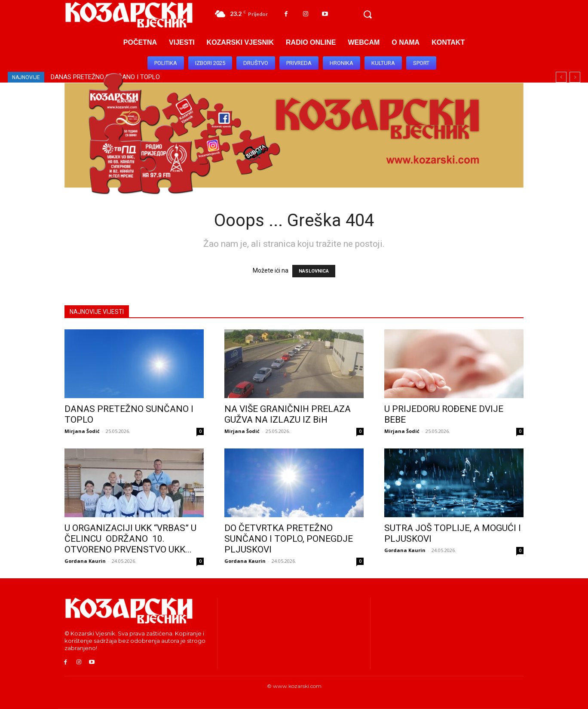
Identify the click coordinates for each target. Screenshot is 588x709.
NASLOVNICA (314, 271)
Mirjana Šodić (82, 431)
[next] (575, 77)
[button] (367, 15)
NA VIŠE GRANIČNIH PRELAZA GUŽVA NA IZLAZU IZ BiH (288, 414)
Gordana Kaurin (85, 561)
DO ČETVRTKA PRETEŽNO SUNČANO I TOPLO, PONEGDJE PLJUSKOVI (289, 539)
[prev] (561, 77)
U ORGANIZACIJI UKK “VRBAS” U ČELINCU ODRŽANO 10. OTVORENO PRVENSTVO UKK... (130, 539)
